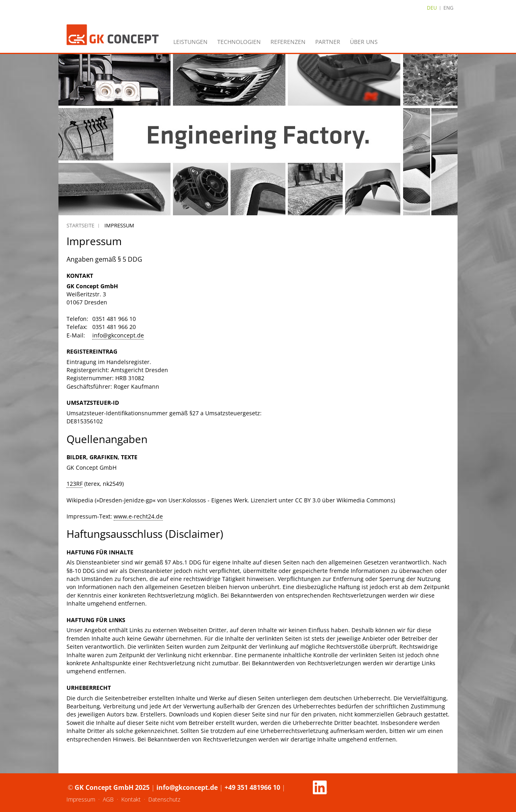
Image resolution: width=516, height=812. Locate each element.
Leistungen (190, 42)
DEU (432, 8)
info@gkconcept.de (118, 335)
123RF (75, 484)
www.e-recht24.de (138, 516)
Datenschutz (164, 799)
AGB (108, 799)
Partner (328, 42)
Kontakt (131, 799)
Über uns (364, 42)
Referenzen (288, 42)
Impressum (81, 799)
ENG (448, 8)
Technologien (239, 42)
